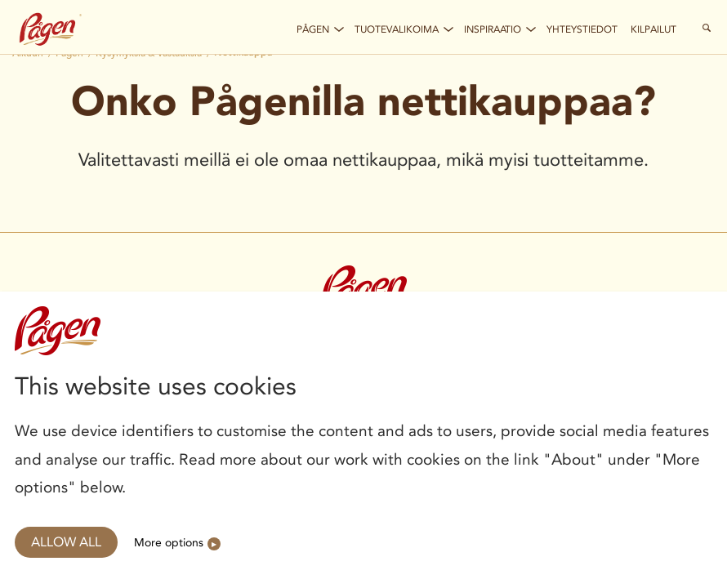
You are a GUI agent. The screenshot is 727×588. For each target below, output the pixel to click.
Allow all (66, 542)
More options (169, 542)
